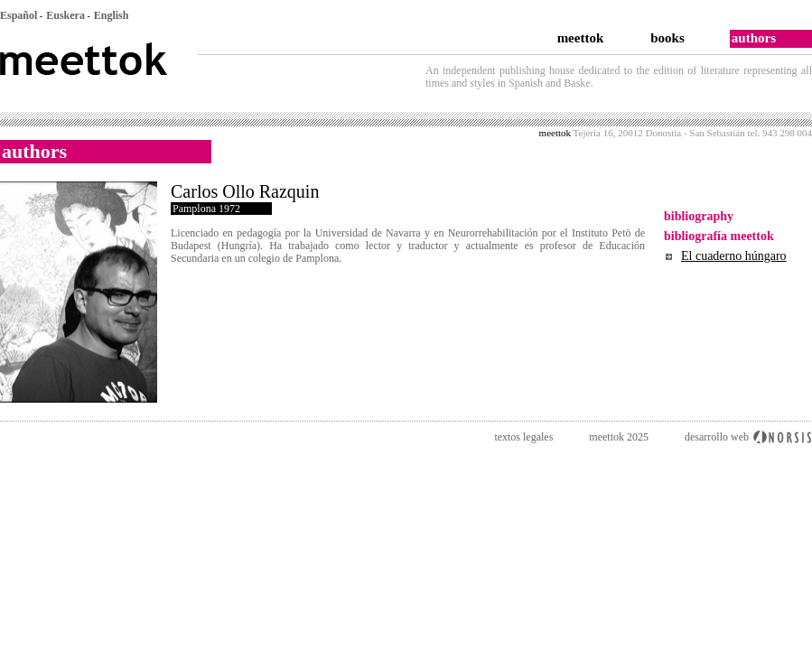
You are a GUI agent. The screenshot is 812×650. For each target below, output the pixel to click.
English (112, 15)
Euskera (65, 15)
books (667, 38)
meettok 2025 (619, 437)
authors (754, 38)
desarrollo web (717, 437)
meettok (581, 38)
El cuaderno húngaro (734, 256)
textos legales (523, 437)
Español (19, 15)
